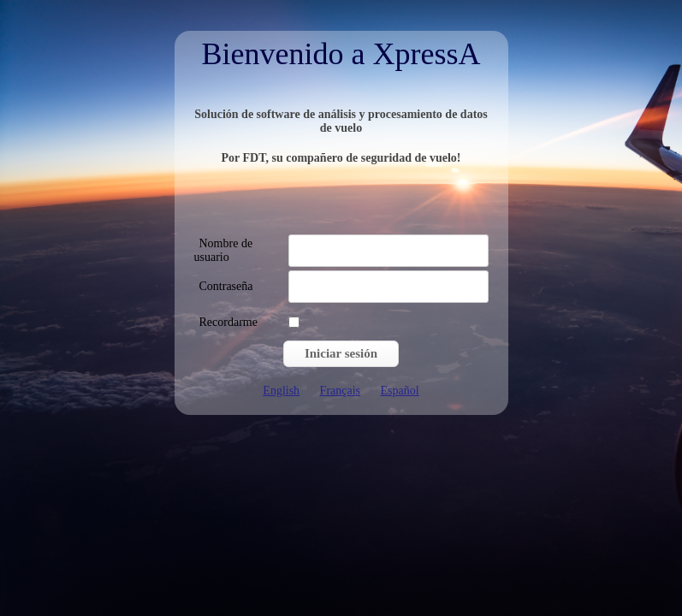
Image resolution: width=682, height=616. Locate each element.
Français (340, 391)
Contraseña (226, 286)
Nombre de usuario (224, 250)
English (281, 391)
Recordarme (228, 322)
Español (400, 391)
